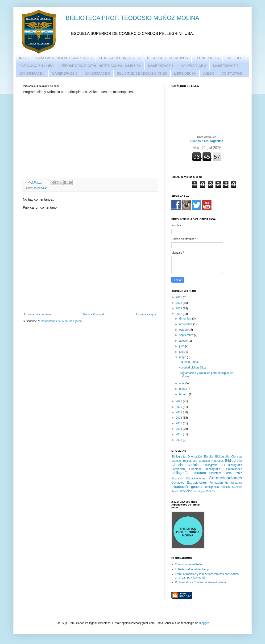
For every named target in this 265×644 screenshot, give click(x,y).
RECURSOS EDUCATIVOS (168, 58)
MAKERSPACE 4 (32, 73)
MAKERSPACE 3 (226, 66)
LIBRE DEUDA (185, 73)
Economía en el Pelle (188, 564)
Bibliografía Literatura (189, 473)
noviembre (186, 324)
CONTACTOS (232, 73)
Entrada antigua (146, 314)
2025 (179, 297)
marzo (184, 389)
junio (183, 352)
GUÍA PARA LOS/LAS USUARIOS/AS (64, 58)
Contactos (178, 483)
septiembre (187, 335)
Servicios (186, 491)
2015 (179, 434)
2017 (179, 423)
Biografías (177, 478)
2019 (179, 412)
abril (182, 383)
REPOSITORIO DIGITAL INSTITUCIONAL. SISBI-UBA (101, 66)
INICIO (24, 58)
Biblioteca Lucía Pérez (226, 473)
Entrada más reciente (37, 314)
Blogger (204, 623)
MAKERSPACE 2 (193, 66)
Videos (210, 491)
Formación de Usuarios (226, 483)
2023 (179, 308)
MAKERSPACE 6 (97, 73)
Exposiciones (197, 482)
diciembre (186, 319)
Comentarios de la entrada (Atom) (62, 321)
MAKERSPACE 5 (65, 73)
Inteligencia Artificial (217, 487)
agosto (184, 341)
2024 (179, 303)
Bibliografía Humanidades (224, 469)
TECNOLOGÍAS (207, 58)
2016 (179, 429)
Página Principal (93, 314)
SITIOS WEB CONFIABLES (119, 58)
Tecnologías (41, 188)
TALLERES (234, 58)
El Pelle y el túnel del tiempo (193, 569)
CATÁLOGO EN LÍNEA (36, 66)
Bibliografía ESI (214, 465)
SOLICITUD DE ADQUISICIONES (142, 73)
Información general (187, 487)
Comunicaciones (225, 478)
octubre (184, 330)
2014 (179, 440)
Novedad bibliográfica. (193, 368)
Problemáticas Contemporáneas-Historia (200, 582)
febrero (184, 394)
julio (182, 346)
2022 (179, 314)
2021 (179, 401)
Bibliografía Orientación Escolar (192, 457)
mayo (183, 357)
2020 (179, 407)
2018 (179, 418)
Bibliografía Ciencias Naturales (203, 461)
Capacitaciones (196, 478)
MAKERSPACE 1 (161, 66)
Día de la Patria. (189, 362)
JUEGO (209, 73)
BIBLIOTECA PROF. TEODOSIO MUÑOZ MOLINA (132, 18)
